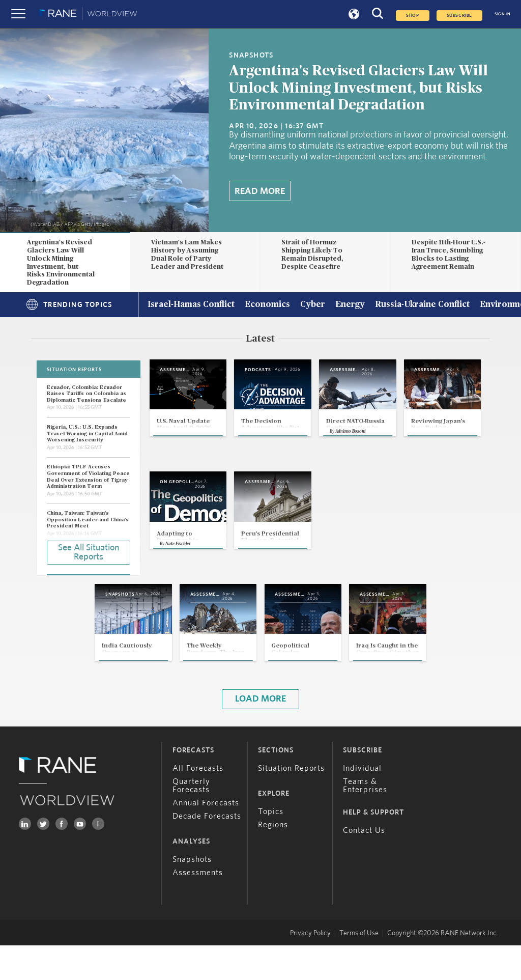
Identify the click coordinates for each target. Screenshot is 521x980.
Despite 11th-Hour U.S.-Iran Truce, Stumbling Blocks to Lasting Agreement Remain (448, 254)
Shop (412, 16)
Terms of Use (359, 968)
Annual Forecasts (206, 837)
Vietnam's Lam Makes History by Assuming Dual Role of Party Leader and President (187, 254)
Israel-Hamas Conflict (191, 305)
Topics (271, 846)
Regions (273, 859)
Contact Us (364, 865)
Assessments (198, 907)
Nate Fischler (294, 575)
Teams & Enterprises (365, 820)
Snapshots (192, 894)
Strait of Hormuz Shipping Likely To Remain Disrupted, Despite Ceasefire (312, 254)
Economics (267, 305)
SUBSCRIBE (459, 16)
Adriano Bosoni (411, 460)
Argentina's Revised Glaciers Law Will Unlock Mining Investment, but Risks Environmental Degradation (358, 88)
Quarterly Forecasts (191, 820)
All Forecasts (198, 803)
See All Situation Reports (89, 551)
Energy (350, 305)
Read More (260, 191)
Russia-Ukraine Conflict (422, 305)
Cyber (313, 305)
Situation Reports (291, 803)
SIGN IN (503, 14)
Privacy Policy (310, 968)
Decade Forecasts (207, 851)
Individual (362, 803)
